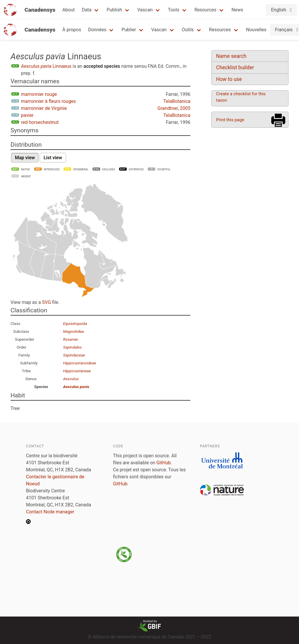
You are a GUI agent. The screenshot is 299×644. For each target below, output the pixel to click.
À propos (72, 30)
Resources (205, 10)
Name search (231, 56)
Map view (25, 158)
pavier (27, 115)
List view (53, 158)
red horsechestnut (40, 122)
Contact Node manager (50, 512)
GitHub (164, 463)
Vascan (145, 10)
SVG (46, 302)
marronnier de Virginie (44, 108)
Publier (129, 30)
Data (87, 10)
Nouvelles (256, 30)
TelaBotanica (177, 101)
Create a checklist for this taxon (241, 97)
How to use (229, 79)
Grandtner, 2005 (174, 108)
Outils (188, 30)
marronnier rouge (39, 94)
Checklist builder (235, 67)
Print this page (230, 120)
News (237, 10)
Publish (114, 10)
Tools (174, 10)
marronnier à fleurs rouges (48, 101)
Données (97, 30)
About (69, 10)
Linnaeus (46, 66)
